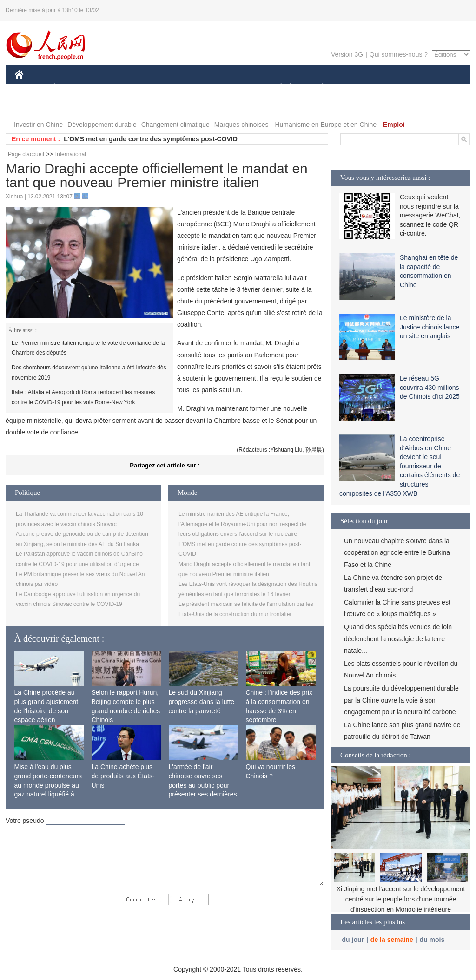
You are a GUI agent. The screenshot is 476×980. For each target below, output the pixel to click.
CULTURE (235, 88)
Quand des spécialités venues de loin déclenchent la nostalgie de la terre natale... (398, 638)
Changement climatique (175, 125)
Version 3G (347, 54)
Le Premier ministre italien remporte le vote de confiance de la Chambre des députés (88, 348)
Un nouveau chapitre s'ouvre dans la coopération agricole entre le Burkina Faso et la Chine (397, 552)
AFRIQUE (153, 88)
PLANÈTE (318, 88)
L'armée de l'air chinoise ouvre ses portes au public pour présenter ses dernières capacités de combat (203, 785)
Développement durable (102, 125)
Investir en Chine (38, 125)
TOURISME (395, 88)
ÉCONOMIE (71, 88)
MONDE (114, 88)
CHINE (31, 88)
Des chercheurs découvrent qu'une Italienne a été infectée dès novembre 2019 (89, 373)
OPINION (438, 88)
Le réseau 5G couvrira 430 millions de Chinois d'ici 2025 (430, 387)
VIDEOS (71, 106)
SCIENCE (194, 88)
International (71, 154)
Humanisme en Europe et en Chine (326, 125)
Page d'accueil (26, 154)
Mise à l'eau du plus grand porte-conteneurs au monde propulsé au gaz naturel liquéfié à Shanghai (48, 785)
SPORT (355, 88)
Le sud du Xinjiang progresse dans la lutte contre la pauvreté (202, 701)
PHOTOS (34, 106)
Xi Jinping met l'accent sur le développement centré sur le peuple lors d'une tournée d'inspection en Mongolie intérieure (401, 899)
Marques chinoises (241, 125)
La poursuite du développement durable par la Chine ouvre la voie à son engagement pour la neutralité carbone (401, 700)
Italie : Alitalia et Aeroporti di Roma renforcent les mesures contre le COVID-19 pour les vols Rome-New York (83, 397)
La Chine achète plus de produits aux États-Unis (123, 776)
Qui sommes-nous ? (399, 54)
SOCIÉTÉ (277, 88)
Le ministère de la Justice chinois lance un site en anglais (430, 327)
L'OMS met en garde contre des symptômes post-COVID (151, 139)
